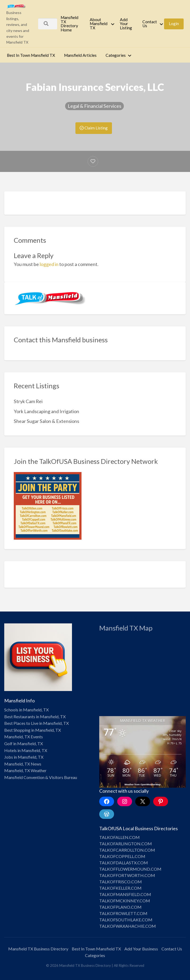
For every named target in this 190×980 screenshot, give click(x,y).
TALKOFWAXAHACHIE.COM (128, 926)
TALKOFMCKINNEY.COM (125, 901)
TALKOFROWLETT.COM (123, 913)
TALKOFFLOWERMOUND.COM (130, 869)
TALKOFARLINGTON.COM (126, 844)
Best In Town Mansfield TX (31, 55)
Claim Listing (94, 128)
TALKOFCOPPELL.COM (122, 856)
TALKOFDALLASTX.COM (124, 863)
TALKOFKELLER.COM (120, 888)
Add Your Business (141, 949)
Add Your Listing (126, 24)
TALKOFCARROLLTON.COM (127, 850)
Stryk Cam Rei (28, 401)
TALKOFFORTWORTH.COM (127, 875)
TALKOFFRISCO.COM (121, 882)
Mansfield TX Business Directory (38, 949)
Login (174, 24)
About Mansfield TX (99, 24)
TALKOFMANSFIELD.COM (125, 894)
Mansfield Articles (80, 55)
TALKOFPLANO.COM (120, 907)
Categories (116, 55)
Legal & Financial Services (94, 106)
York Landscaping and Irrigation (46, 411)
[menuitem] (71, 24)
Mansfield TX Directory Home (69, 24)
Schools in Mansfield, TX (26, 710)
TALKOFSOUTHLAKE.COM (126, 920)
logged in (49, 264)
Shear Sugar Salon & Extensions (46, 421)
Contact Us (150, 24)
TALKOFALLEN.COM (119, 837)
